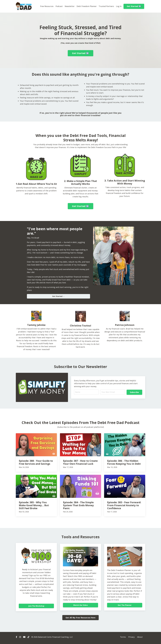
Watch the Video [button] (80, 608)
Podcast (59, 6)
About (140, 639)
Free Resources (47, 6)
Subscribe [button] (134, 393)
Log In (119, 6)
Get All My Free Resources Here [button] (81, 620)
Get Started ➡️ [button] (134, 6)
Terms (123, 639)
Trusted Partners (106, 6)
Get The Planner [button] (125, 606)
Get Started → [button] (58, 297)
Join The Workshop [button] (36, 607)
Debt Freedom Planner (87, 6)
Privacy (131, 639)
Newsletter (70, 6)
